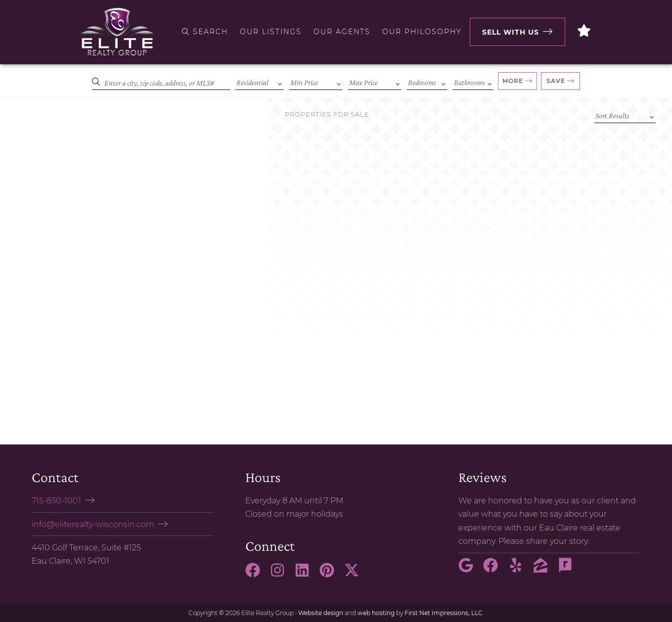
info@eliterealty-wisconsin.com (93, 524)
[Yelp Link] (520, 570)
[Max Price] (375, 82)
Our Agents (342, 32)
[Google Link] (470, 570)
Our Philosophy (422, 32)
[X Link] (356, 575)
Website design (321, 613)
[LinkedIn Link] (306, 575)
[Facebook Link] (257, 575)
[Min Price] (316, 82)
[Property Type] (259, 82)
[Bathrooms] (473, 82)
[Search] (161, 82)
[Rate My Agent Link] (569, 570)
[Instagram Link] (281, 575)
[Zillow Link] (544, 570)
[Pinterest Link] (331, 575)
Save (556, 81)
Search (205, 32)
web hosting (376, 613)
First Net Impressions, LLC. (444, 613)
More (513, 81)
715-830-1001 (56, 501)
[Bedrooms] (427, 82)
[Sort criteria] (625, 115)
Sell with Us (511, 32)
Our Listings (271, 32)
